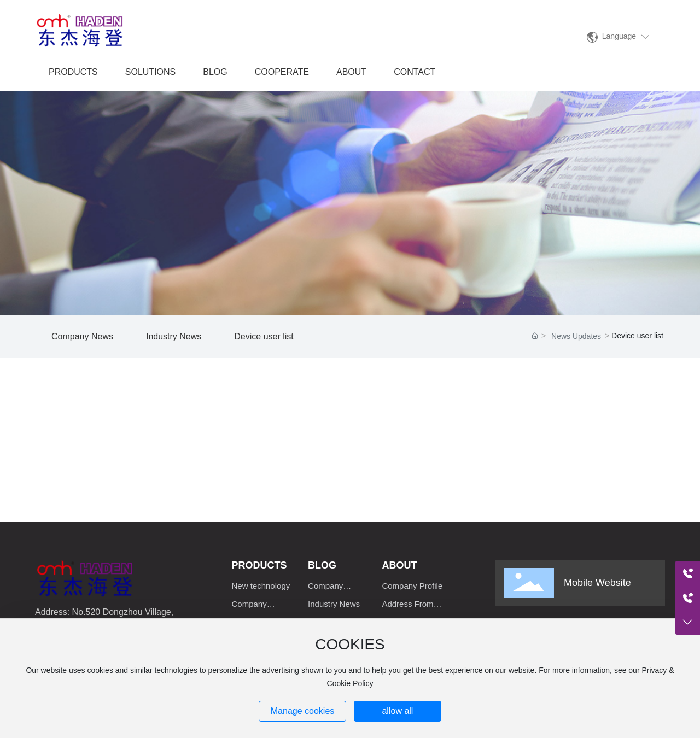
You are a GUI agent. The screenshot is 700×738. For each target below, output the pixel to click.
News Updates (576, 336)
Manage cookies (303, 711)
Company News (82, 336)
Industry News (174, 336)
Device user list (264, 336)
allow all (397, 711)
